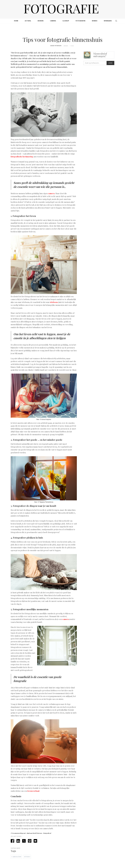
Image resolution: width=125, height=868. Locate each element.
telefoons (54, 302)
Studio (27, 857)
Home (16, 21)
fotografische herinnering (22, 157)
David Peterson (56, 46)
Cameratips (16, 857)
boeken (41, 21)
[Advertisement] (62, 30)
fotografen (81, 21)
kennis (95, 21)
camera (53, 21)
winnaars (108, 21)
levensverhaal (33, 791)
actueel (28, 21)
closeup (66, 21)
